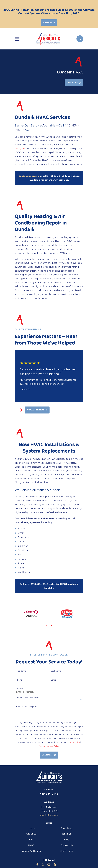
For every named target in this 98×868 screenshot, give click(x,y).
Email (54, 680)
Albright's (20, 149)
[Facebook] (37, 865)
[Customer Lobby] (61, 865)
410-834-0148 (49, 794)
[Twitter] (43, 865)
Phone (19, 680)
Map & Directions (49, 815)
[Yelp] (55, 865)
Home (31, 828)
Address (20, 689)
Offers (31, 840)
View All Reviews (37, 410)
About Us (31, 834)
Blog (67, 840)
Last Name (56, 671)
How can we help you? (26, 707)
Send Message (49, 755)
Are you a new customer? (28, 698)
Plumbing (67, 828)
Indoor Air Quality (31, 851)
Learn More (49, 23)
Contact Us (74, 83)
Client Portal (67, 851)
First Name (21, 671)
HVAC (31, 845)
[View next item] (21, 410)
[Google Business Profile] (49, 865)
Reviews (67, 834)
